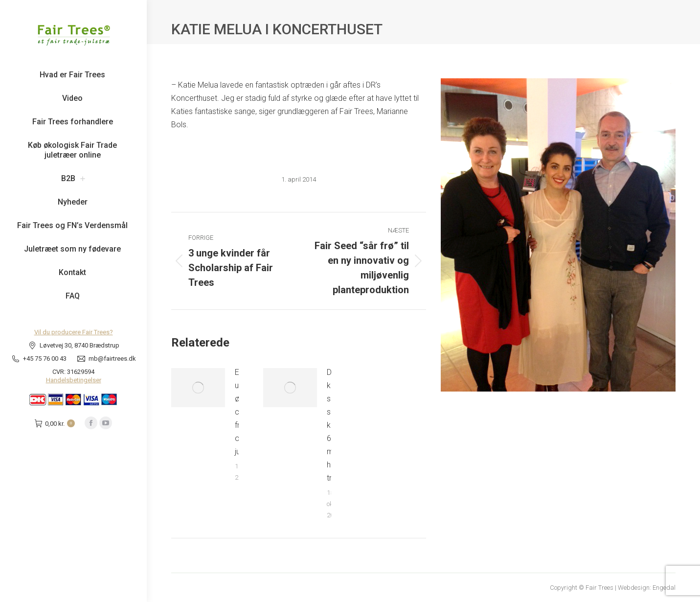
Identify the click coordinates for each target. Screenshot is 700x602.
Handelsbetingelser (74, 380)
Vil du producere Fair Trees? (74, 332)
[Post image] (198, 388)
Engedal (664, 588)
